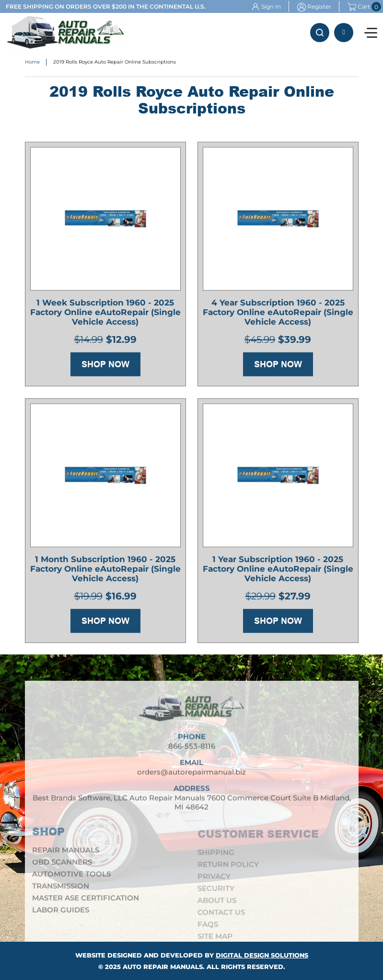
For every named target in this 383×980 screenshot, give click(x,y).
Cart (359, 7)
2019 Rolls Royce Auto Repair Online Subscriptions (115, 62)
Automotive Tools (71, 879)
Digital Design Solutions (262, 955)
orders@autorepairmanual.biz (191, 777)
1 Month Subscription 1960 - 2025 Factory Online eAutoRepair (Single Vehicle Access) (105, 570)
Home (32, 62)
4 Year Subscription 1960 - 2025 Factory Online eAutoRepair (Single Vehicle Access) (278, 314)
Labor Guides (61, 915)
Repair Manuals (66, 855)
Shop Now (105, 366)
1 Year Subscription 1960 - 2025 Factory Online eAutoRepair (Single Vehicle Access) (278, 570)
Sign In (271, 6)
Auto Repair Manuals (163, 967)
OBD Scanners (62, 867)
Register (319, 6)
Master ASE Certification (86, 903)
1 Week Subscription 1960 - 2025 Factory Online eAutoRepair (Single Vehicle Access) (105, 314)
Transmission (61, 891)
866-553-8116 (344, 33)
